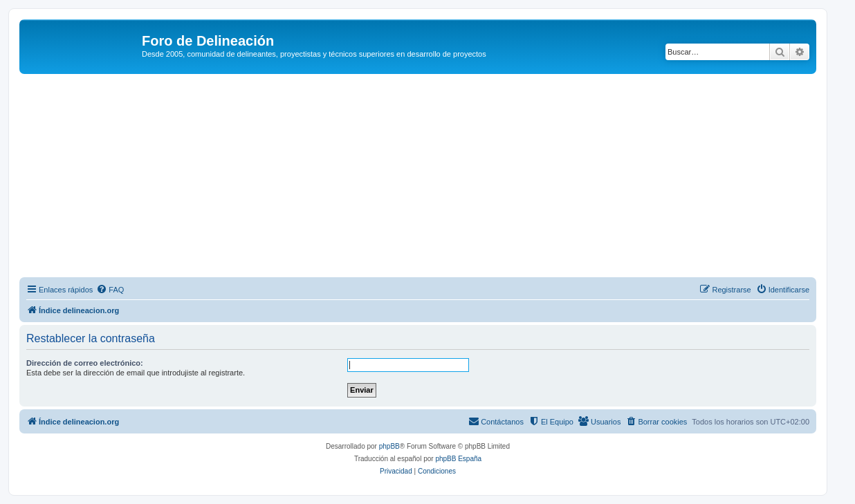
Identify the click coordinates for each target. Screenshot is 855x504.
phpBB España (458, 459)
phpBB (389, 446)
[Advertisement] (434, 178)
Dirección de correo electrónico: (85, 363)
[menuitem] (110, 290)
